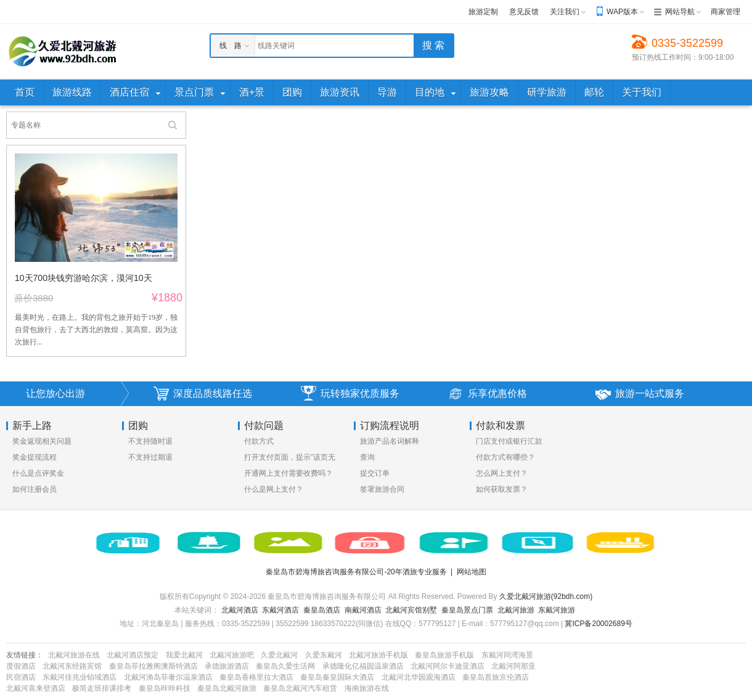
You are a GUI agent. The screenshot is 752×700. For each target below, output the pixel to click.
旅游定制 (483, 12)
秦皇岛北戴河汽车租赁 (300, 688)
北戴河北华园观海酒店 (419, 677)
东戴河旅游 (557, 610)
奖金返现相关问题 (42, 441)
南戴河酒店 (363, 610)
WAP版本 (622, 12)
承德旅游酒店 (227, 666)
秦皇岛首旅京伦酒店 (496, 677)
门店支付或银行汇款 (509, 441)
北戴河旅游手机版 (378, 655)
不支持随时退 (150, 441)
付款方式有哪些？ (505, 457)
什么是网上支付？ (274, 489)
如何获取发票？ (502, 489)
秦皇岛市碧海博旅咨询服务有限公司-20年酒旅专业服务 (356, 572)
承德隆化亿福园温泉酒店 (363, 666)
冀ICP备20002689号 (598, 624)
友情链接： (25, 655)
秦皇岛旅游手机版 (444, 655)
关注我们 (565, 12)
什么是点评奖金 (38, 473)
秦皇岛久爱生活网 (285, 666)
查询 (367, 457)
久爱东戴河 (324, 655)
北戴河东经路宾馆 (72, 666)
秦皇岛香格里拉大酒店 (256, 677)
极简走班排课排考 (102, 688)
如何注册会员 (35, 489)
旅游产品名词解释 (390, 441)
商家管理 (725, 12)
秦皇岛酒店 (322, 610)
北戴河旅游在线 (74, 655)
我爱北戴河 (184, 655)
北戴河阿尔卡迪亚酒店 (448, 666)
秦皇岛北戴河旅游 (227, 688)
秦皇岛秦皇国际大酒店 (337, 677)
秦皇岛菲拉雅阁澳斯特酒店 (153, 666)
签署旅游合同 (382, 489)
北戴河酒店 (240, 610)
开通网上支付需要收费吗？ (288, 473)
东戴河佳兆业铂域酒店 (80, 677)
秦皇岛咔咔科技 (165, 688)
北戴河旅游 (516, 610)
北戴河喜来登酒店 (36, 688)
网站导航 (680, 12)
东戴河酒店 (280, 610)
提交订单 (375, 473)
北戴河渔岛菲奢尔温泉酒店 (168, 677)
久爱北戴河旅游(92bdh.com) (546, 596)
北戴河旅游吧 (232, 655)
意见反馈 (524, 12)
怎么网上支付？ (502, 473)
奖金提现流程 (35, 457)
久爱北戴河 (279, 655)
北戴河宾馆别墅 (411, 610)
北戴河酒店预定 (133, 655)
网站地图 (472, 572)
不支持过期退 (150, 457)
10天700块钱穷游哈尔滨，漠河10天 (84, 278)
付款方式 (259, 441)
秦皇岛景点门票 (467, 610)
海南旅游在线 (367, 688)
